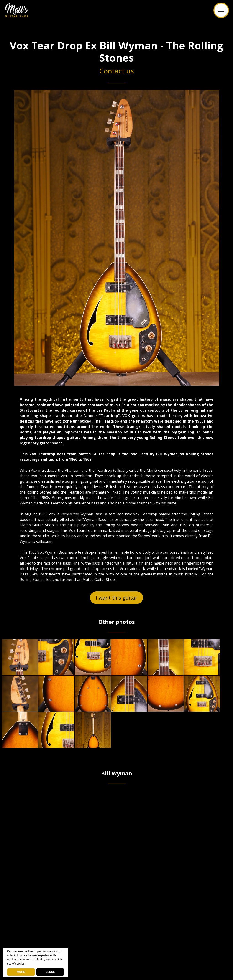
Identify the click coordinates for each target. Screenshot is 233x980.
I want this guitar (116, 598)
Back (116, 13)
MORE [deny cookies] (21, 972)
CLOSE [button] (50, 972)
